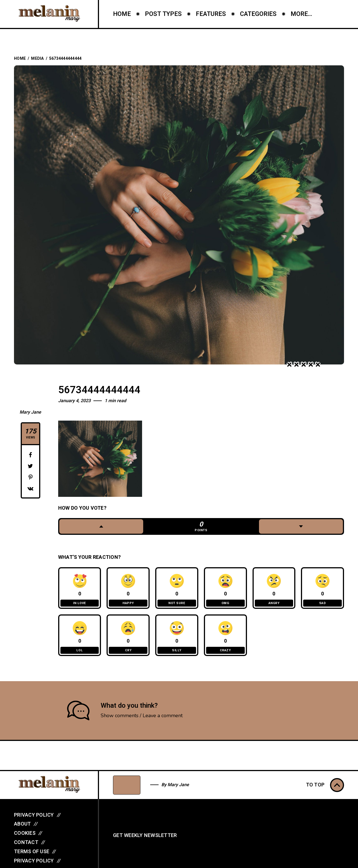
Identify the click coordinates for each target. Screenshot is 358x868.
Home (20, 59)
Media (37, 59)
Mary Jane (30, 412)
